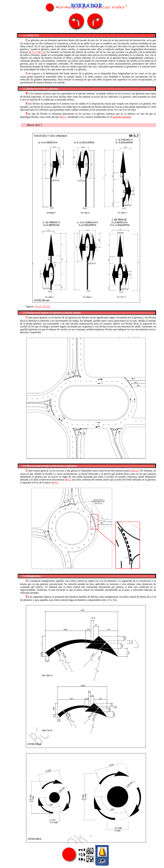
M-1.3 (41, 52)
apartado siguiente (122, 117)
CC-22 (46, 306)
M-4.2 (135, 471)
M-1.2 (32, 52)
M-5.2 (63, 117)
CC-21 (38, 306)
